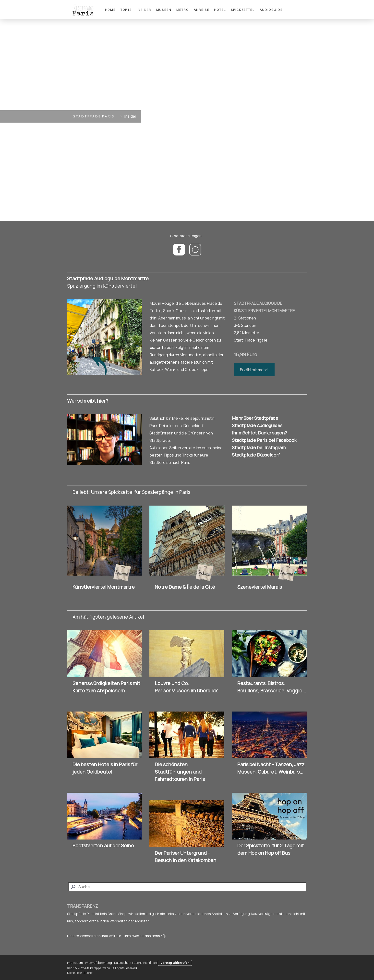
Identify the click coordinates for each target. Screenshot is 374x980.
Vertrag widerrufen (175, 963)
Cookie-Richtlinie (145, 963)
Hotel (220, 10)
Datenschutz (123, 963)
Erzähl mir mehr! (254, 370)
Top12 (126, 10)
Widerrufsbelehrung (98, 963)
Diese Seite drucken (80, 973)
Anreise (202, 10)
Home (110, 10)
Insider (144, 10)
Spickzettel (243, 10)
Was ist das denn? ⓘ (149, 936)
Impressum (75, 963)
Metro (183, 10)
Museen (164, 10)
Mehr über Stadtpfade (255, 418)
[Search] (187, 887)
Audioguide (271, 10)
